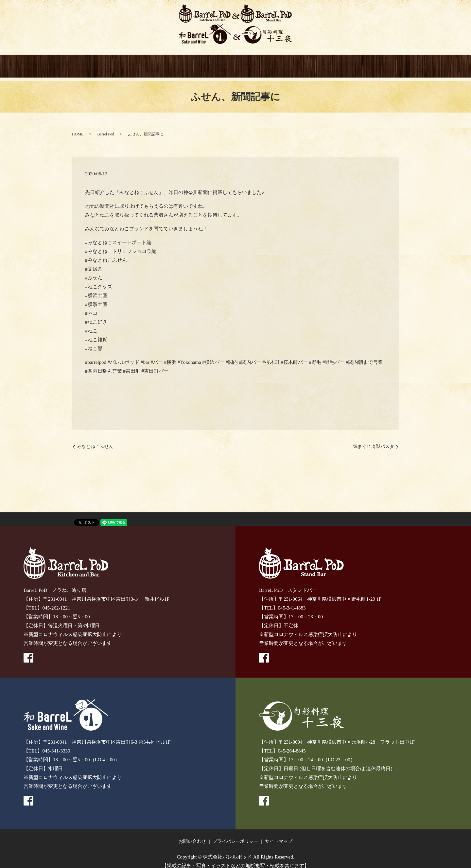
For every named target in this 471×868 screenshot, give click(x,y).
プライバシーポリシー (235, 834)
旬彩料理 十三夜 (255, 63)
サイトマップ (279, 834)
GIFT (295, 63)
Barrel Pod (106, 127)
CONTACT (336, 63)
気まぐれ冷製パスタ (374, 439)
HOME (92, 63)
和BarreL (214, 63)
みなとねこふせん (95, 439)
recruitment (376, 63)
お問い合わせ (192, 834)
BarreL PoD (133, 63)
